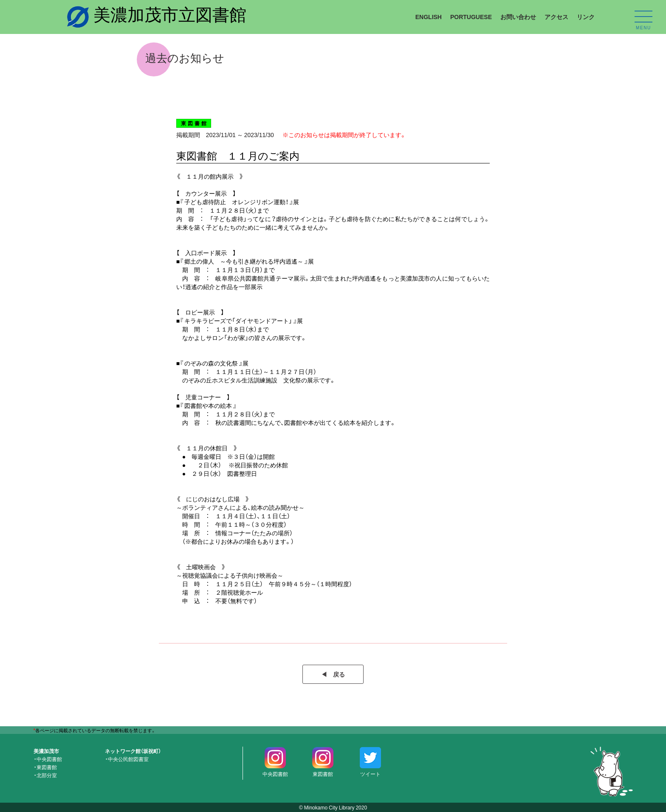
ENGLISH (429, 17)
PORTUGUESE (471, 17)
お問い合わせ (518, 17)
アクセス (556, 17)
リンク (586, 17)
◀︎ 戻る (333, 674)
